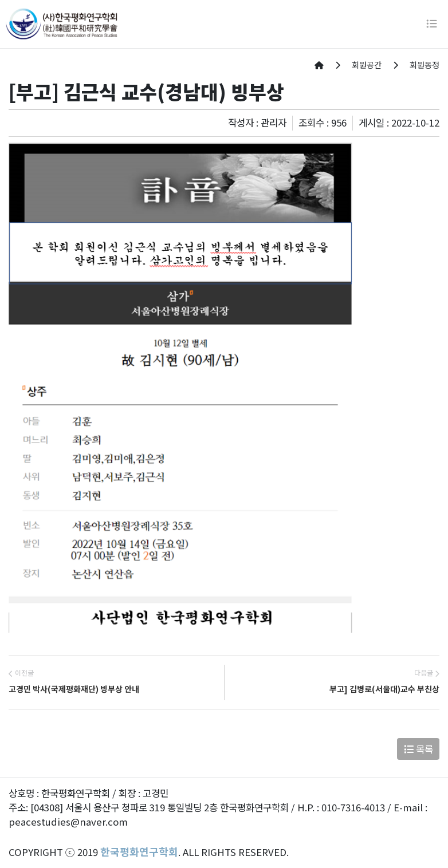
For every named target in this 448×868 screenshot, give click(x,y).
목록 (418, 749)
